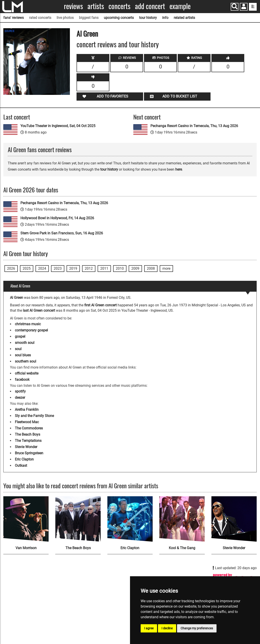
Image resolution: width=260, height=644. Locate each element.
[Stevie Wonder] (234, 519)
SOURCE (9, 31)
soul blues (23, 355)
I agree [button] (149, 628)
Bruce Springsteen (29, 453)
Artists (96, 6)
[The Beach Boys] (78, 519)
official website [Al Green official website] (27, 373)
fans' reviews (14, 18)
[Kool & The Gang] (182, 519)
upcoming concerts (119, 18)
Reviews (73, 6)
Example (180, 6)
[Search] (235, 7)
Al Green (87, 33)
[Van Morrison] (26, 519)
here (179, 169)
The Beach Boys (28, 434)
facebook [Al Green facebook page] (22, 380)
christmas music (28, 324)
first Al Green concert (100, 305)
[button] (244, 7)
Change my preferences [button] (197, 628)
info (165, 18)
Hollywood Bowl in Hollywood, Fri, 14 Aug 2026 (57, 218)
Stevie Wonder (26, 447)
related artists (184, 18)
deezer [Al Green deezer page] (20, 398)
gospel (20, 336)
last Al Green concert (39, 310)
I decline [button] (167, 628)
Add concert (150, 6)
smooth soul (25, 343)
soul (18, 349)
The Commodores (29, 428)
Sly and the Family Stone (34, 416)
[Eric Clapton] (130, 519)
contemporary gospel (31, 330)
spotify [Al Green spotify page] (20, 391)
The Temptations (28, 441)
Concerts (119, 6)
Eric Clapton (24, 459)
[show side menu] (253, 7)
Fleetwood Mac (27, 422)
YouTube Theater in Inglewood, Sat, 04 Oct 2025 (58, 126)
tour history (148, 18)
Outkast (21, 466)
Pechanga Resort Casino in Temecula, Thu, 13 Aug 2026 (194, 126)
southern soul (26, 361)
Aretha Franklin (27, 410)
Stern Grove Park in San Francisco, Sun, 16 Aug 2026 (62, 233)
